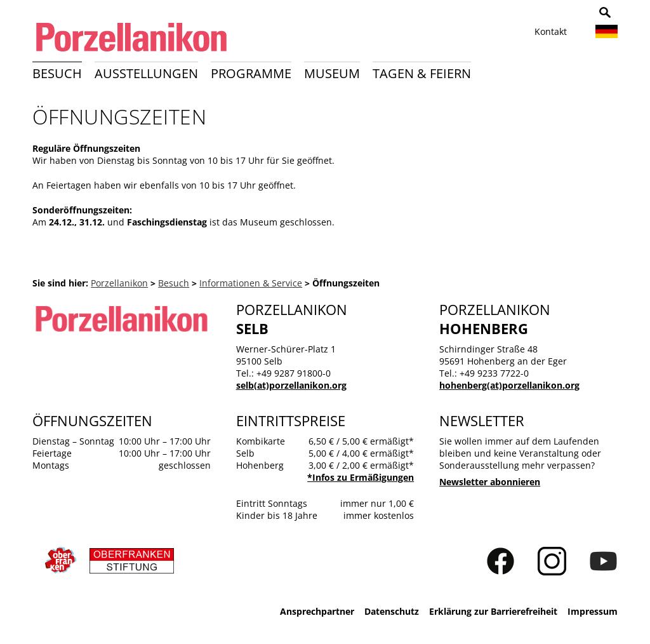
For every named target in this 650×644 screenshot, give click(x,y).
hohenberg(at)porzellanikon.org (509, 385)
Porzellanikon (119, 283)
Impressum (593, 611)
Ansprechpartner (317, 611)
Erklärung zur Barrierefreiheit (493, 611)
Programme (251, 73)
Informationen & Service (251, 283)
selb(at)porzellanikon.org (291, 385)
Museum (332, 73)
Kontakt (551, 31)
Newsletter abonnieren (490, 482)
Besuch (57, 73)
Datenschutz (392, 611)
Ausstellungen (146, 73)
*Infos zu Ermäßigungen (361, 477)
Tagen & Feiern (422, 73)
